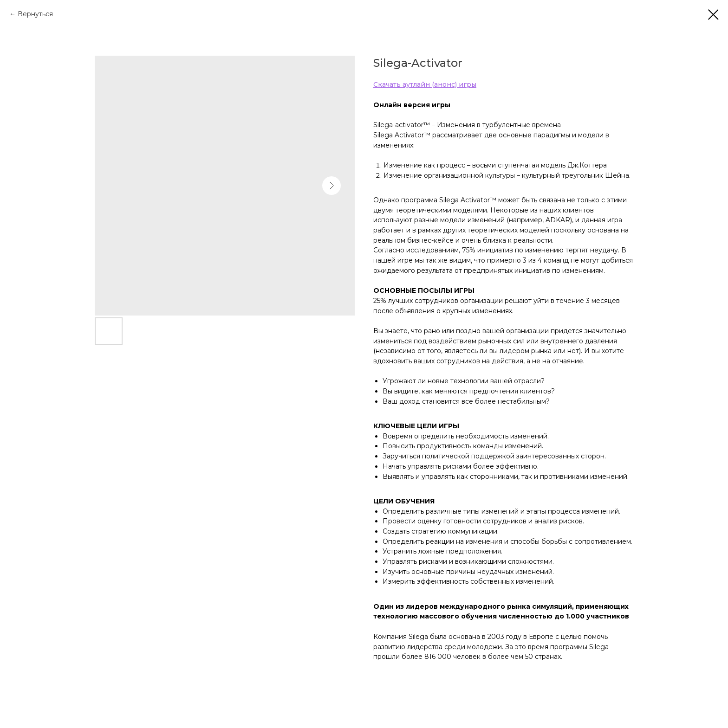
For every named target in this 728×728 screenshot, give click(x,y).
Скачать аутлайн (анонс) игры (425, 84)
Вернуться (35, 14)
